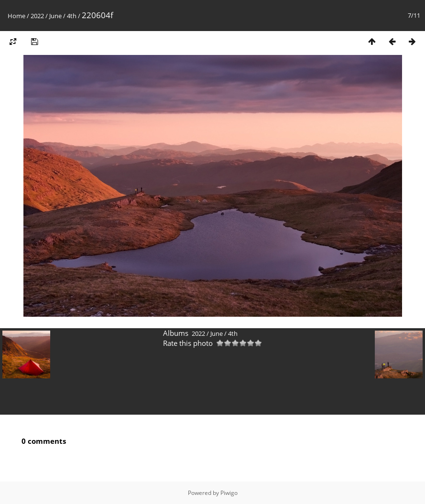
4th (72, 16)
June (55, 16)
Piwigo (229, 493)
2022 (37, 16)
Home (16, 16)
